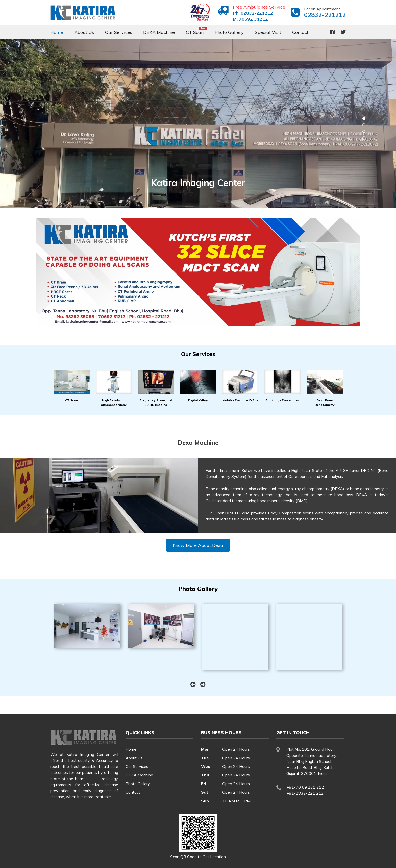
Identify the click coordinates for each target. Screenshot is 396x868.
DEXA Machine (159, 32)
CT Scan (195, 32)
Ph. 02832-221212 (253, 13)
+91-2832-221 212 (305, 793)
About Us (84, 32)
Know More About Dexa (198, 545)
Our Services (119, 32)
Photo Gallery (229, 32)
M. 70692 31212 (250, 19)
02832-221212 (325, 15)
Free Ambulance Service (259, 7)
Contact (300, 32)
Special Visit (268, 32)
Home (57, 32)
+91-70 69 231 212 (305, 787)
